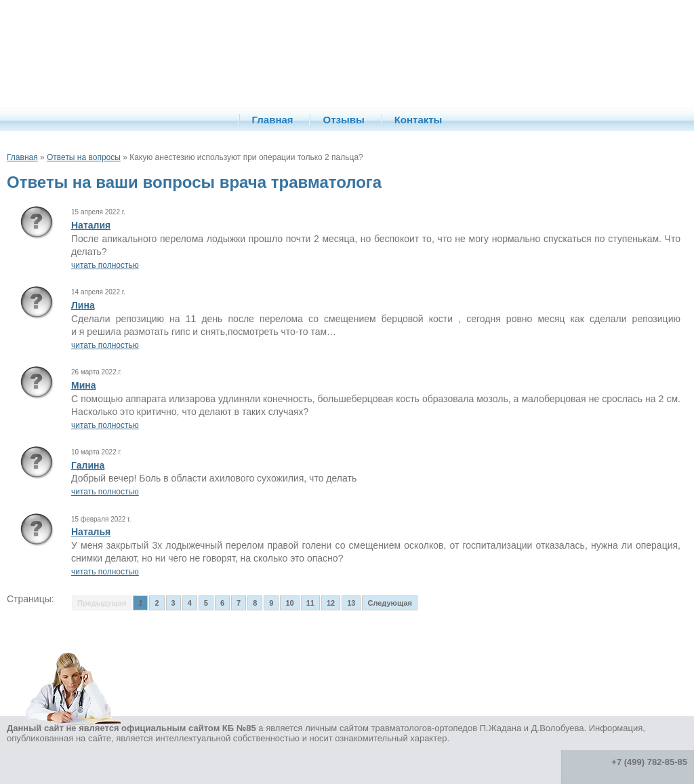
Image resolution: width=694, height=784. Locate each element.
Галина (88, 465)
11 (310, 603)
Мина (84, 385)
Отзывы (343, 120)
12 (331, 603)
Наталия (91, 225)
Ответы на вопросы (84, 157)
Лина (83, 305)
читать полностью (105, 265)
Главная (273, 120)
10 (289, 603)
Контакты (419, 120)
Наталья (91, 532)
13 (351, 603)
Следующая (389, 603)
